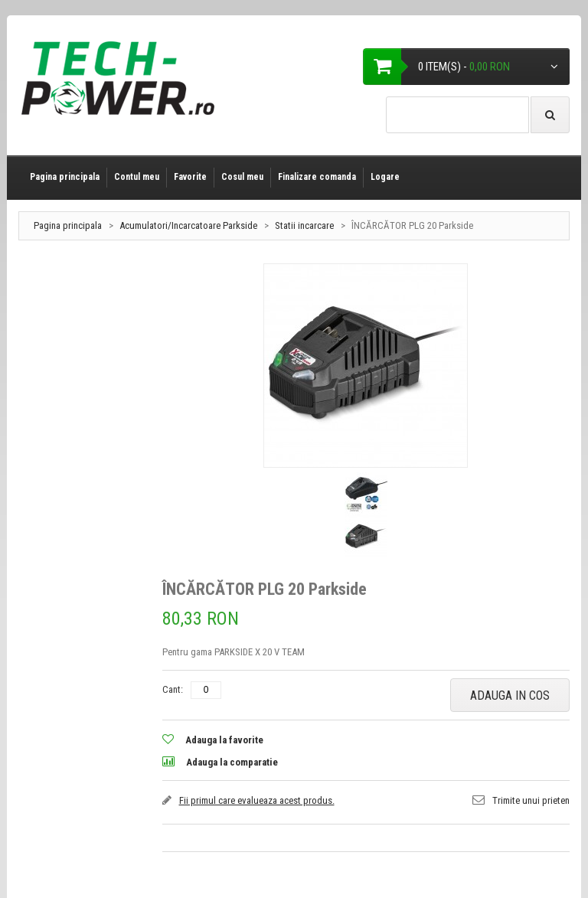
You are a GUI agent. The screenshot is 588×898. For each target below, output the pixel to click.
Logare (385, 177)
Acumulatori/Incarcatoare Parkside (188, 225)
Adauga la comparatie (232, 762)
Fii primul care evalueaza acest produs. (257, 800)
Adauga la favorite (224, 740)
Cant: (173, 689)
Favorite (190, 177)
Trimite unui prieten (531, 800)
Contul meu (137, 177)
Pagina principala (65, 177)
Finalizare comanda (317, 177)
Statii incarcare (305, 225)
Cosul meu (242, 177)
